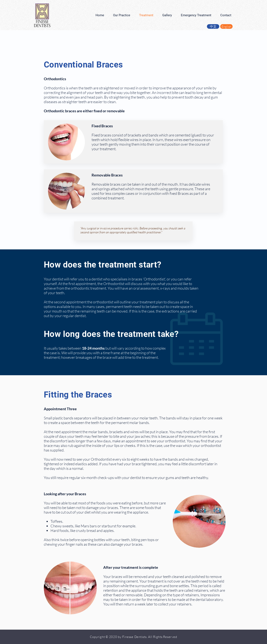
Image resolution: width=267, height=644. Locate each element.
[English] (226, 26)
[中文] (213, 26)
